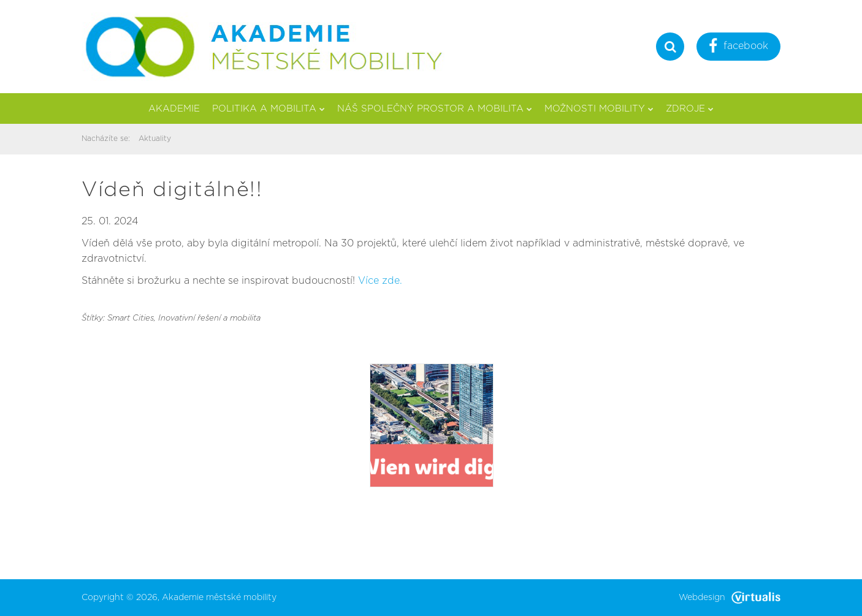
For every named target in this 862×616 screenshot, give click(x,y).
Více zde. (380, 281)
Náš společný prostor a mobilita (435, 109)
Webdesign (730, 598)
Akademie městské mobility (219, 598)
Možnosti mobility (599, 109)
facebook (738, 48)
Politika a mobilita (269, 109)
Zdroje (690, 109)
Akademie (174, 109)
